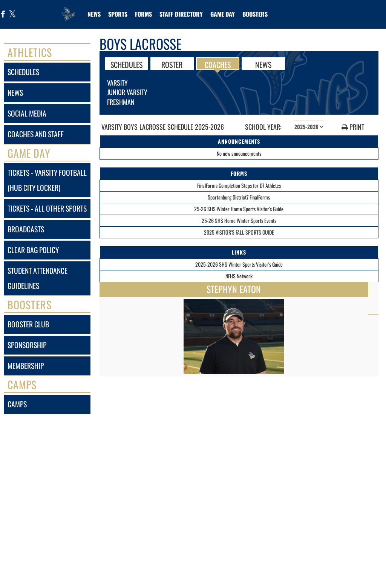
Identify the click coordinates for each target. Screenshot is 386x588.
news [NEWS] (15, 93)
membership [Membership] (26, 366)
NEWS (263, 64)
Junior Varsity (127, 92)
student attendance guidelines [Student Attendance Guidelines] (38, 278)
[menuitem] (94, 14)
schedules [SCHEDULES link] (23, 72)
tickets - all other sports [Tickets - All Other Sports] (47, 208)
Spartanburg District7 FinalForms (239, 197)
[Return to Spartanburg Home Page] (68, 9)
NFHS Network (239, 276)
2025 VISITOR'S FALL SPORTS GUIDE (239, 232)
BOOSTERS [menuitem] (255, 14)
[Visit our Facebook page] (3, 15)
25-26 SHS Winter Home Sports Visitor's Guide (239, 209)
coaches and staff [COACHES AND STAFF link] (36, 134)
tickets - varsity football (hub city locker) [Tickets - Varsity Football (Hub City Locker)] (47, 180)
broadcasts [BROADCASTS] (26, 229)
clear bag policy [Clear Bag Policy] (33, 250)
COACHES (218, 64)
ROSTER (172, 64)
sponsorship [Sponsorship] (27, 345)
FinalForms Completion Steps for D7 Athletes (239, 185)
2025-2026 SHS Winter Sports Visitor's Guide (239, 264)
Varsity (117, 83)
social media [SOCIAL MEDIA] (27, 113)
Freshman (121, 102)
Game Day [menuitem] (223, 14)
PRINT (353, 127)
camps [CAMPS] (17, 404)
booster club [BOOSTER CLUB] (28, 324)
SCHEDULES (126, 64)
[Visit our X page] (12, 15)
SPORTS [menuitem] (118, 14)
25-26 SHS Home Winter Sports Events (239, 220)
